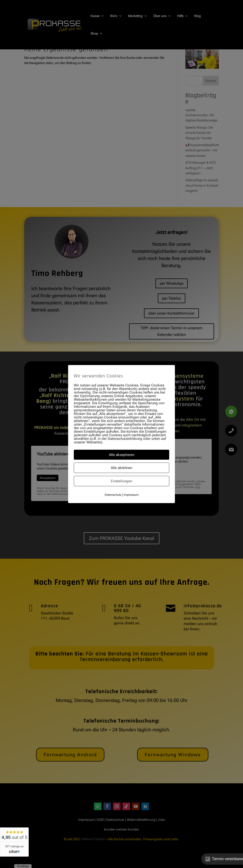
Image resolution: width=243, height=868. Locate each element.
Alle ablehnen (121, 468)
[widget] (14, 842)
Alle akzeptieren (122, 455)
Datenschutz (113, 494)
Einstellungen (121, 481)
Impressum (131, 494)
